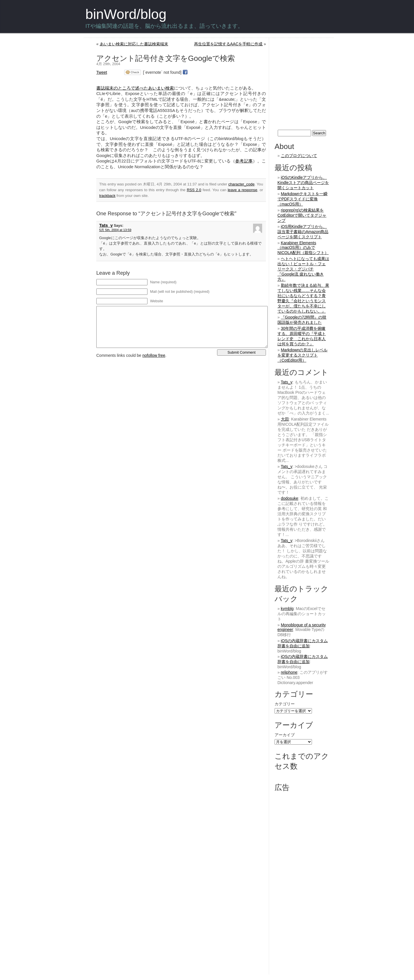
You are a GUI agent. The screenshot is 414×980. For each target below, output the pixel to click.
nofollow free (154, 355)
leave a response (243, 190)
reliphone (289, 672)
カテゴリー (285, 704)
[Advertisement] (323, 84)
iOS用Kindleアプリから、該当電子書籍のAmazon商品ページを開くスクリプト (303, 232)
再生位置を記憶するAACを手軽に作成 (228, 44)
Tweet (102, 72)
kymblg (287, 609)
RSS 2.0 (194, 190)
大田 (285, 419)
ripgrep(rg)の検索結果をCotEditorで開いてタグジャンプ (302, 215)
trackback (107, 196)
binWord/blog (126, 14)
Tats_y (106, 225)
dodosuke (290, 498)
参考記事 (244, 161)
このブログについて (299, 156)
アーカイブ (285, 735)
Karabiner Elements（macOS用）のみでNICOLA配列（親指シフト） (303, 248)
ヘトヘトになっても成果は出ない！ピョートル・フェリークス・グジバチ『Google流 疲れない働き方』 (303, 269)
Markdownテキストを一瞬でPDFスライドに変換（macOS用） (302, 199)
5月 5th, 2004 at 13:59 (115, 230)
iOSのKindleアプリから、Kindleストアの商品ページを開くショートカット (303, 183)
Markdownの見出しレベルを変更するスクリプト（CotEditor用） (302, 355)
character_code (241, 184)
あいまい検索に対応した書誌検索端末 (134, 44)
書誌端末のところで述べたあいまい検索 (135, 88)
